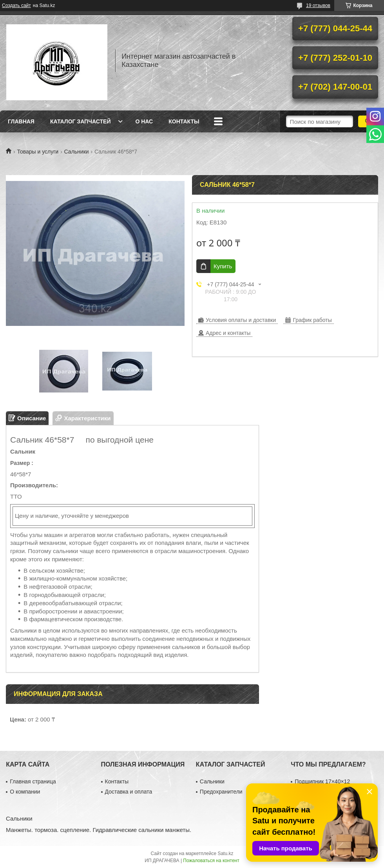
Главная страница (33, 781)
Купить (223, 266)
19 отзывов (318, 5)
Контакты (184, 121)
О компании (25, 792)
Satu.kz (225, 854)
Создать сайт (16, 5)
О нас (144, 121)
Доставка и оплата (129, 792)
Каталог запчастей (81, 121)
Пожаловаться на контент (211, 861)
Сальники (77, 152)
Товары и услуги (38, 152)
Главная (21, 121)
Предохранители (221, 792)
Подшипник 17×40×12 (322, 781)
